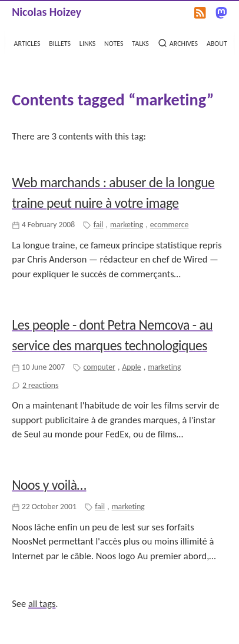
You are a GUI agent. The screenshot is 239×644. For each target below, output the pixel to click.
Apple (131, 367)
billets (60, 42)
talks (140, 42)
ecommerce (170, 225)
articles (27, 42)
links (87, 42)
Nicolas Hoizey (47, 12)
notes (114, 42)
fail (99, 225)
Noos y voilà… (49, 485)
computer (99, 367)
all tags (42, 603)
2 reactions (40, 385)
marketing (127, 225)
